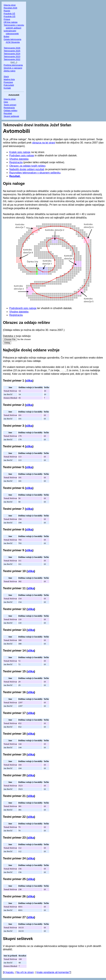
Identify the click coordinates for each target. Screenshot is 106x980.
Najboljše (11, 350)
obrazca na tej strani (44, 143)
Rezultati (8, 113)
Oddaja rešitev (10, 111)
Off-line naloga (10, 22)
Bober (7, 36)
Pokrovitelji (9, 85)
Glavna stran (10, 5)
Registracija (9, 108)
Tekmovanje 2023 (12, 56)
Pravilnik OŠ (9, 16)
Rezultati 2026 (10, 8)
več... (14, 62)
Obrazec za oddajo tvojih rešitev (27, 166)
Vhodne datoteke (19, 159)
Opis (6, 102)
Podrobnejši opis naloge (23, 308)
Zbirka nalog (9, 71)
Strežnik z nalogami (13, 68)
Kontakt (7, 88)
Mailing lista (9, 79)
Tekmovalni (13, 125)
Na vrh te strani (25, 972)
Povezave (8, 82)
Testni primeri (10, 105)
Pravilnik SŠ (9, 14)
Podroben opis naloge (22, 155)
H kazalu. (9, 972)
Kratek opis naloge (20, 152)
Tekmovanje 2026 (12, 48)
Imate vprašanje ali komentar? (53, 972)
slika (29, 381)
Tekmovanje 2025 (12, 51)
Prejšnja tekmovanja (13, 65)
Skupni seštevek (11, 116)
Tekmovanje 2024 (12, 54)
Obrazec (10, 323)
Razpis (7, 11)
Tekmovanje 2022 (12, 59)
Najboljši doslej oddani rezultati (27, 169)
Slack (6, 77)
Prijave (7, 19)
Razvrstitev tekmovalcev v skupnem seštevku (35, 173)
